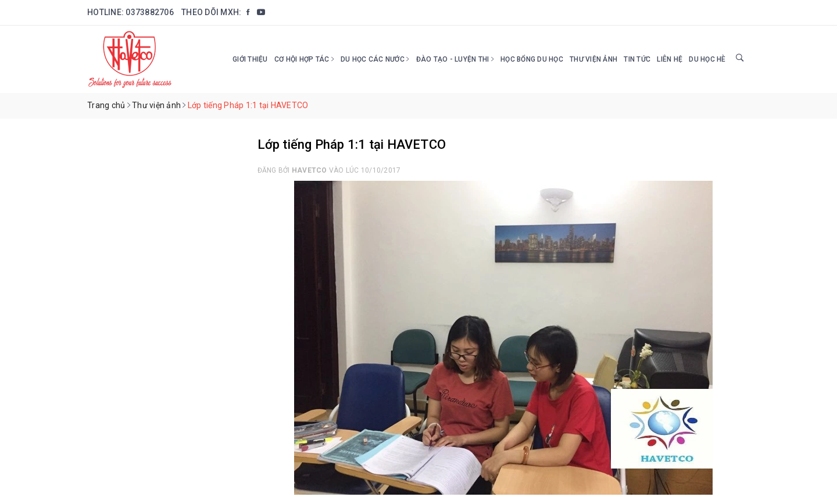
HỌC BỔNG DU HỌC (532, 59)
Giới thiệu (250, 59)
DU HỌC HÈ (707, 59)
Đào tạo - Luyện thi (455, 59)
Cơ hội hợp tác (304, 59)
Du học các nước (375, 59)
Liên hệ (670, 59)
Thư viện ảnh (593, 59)
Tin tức (637, 59)
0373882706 (150, 12)
